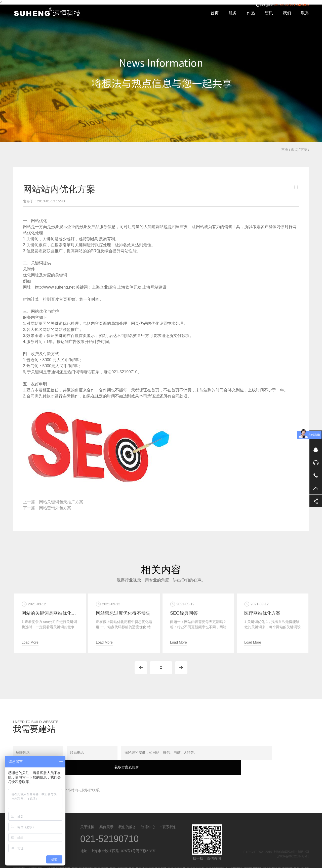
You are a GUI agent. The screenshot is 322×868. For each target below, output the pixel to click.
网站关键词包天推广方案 (61, 502)
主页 (285, 149)
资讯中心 (148, 820)
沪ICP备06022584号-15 (293, 849)
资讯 (269, 13)
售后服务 (316, 462)
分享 (316, 501)
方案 (304, 149)
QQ (316, 450)
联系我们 (170, 820)
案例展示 (106, 820)
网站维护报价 (177, 861)
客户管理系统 (88, 861)
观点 (294, 149)
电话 (316, 475)
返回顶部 (316, 488)
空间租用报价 (253, 861)
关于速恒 (87, 820)
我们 (287, 13)
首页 (215, 13)
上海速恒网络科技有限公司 (50, 12)
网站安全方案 (195, 861)
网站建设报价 (158, 861)
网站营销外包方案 (55, 508)
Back (161, 674)
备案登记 (142, 861)
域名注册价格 (272, 861)
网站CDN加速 (215, 861)
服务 (233, 13)
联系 (305, 13)
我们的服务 (127, 820)
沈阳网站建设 (291, 861)
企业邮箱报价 (234, 861)
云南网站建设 (107, 861)
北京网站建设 (126, 861)
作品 (251, 13)
